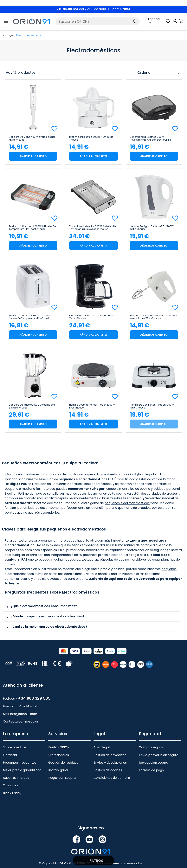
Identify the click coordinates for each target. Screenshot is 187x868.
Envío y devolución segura (159, 755)
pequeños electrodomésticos (127, 503)
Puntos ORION (59, 747)
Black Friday (12, 793)
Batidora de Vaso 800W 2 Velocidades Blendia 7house (32, 406)
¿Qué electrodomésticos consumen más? (44, 606)
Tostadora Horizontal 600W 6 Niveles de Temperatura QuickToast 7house (93, 228)
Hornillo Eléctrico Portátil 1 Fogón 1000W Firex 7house (92, 406)
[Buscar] (98, 21)
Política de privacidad (110, 755)
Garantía (10, 755)
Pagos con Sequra (62, 778)
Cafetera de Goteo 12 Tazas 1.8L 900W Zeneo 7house (91, 317)
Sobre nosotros (15, 747)
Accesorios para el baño (69, 579)
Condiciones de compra (112, 778)
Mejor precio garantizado (22, 770)
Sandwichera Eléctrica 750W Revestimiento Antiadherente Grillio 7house (150, 138)
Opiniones (10, 785)
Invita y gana (58, 770)
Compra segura (151, 747)
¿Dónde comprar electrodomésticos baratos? (48, 616)
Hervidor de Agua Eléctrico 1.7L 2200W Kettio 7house (152, 228)
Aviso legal (102, 747)
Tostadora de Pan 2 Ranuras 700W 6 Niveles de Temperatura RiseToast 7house (31, 317)
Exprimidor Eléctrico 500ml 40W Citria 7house (91, 138)
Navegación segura (154, 763)
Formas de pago (151, 770)
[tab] (92, 606)
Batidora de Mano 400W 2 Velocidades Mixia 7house (32, 138)
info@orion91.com (24, 714)
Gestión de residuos (63, 763)
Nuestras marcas (16, 778)
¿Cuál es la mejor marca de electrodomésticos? (49, 627)
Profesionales (59, 755)
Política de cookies (108, 770)
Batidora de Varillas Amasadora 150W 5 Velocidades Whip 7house (154, 317)
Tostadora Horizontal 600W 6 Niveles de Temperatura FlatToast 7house (32, 228)
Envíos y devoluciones (110, 763)
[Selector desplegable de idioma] (157, 21)
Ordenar (159, 73)
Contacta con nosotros (21, 721)
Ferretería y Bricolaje (30, 579)
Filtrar (93, 861)
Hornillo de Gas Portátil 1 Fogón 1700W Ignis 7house (152, 406)
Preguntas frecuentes (20, 763)
